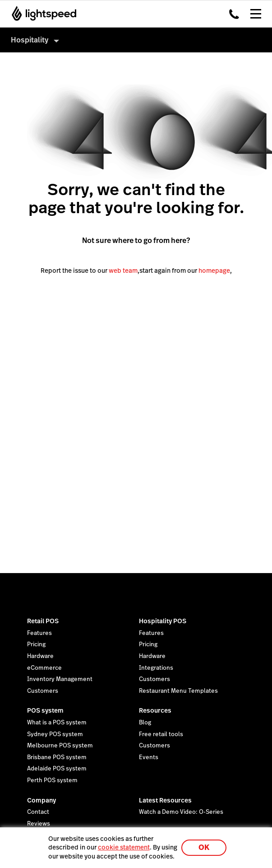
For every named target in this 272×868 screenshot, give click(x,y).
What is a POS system (57, 723)
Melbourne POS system (60, 746)
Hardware (40, 656)
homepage (214, 271)
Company (41, 800)
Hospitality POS (163, 621)
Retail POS (43, 621)
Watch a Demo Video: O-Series (181, 812)
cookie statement (124, 847)
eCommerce (44, 668)
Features (39, 633)
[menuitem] (136, 40)
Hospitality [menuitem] (30, 40)
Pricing (36, 644)
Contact (38, 812)
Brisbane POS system (57, 757)
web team (123, 271)
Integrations (156, 668)
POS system (45, 710)
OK (204, 847)
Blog (145, 723)
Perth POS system (52, 780)
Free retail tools (161, 734)
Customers (43, 691)
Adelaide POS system (57, 769)
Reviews (39, 824)
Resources (155, 710)
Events (149, 757)
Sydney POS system (55, 734)
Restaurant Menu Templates (178, 691)
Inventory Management (60, 679)
